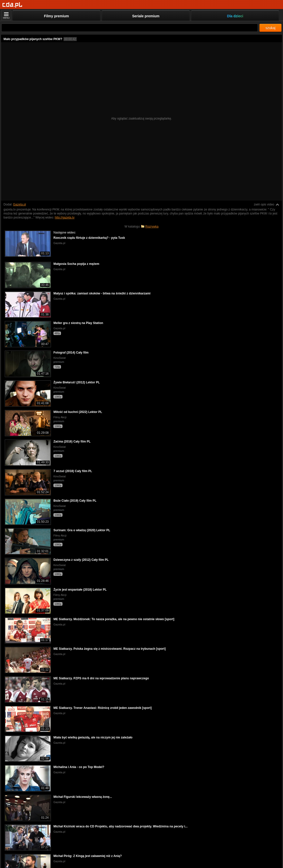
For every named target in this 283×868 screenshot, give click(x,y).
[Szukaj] (130, 28)
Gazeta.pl (19, 204)
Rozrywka (152, 227)
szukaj (270, 28)
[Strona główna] (12, 5)
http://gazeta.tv (65, 218)
